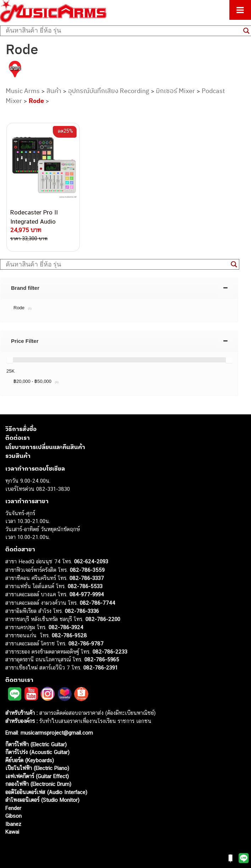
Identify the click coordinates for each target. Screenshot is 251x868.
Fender (13, 808)
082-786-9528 (69, 635)
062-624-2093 (91, 561)
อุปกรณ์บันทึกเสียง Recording (109, 91)
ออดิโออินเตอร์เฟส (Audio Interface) (46, 792)
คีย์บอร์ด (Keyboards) (30, 760)
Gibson (13, 816)
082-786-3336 (82, 611)
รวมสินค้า (18, 456)
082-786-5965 (102, 659)
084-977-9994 (87, 594)
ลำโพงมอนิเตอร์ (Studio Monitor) (42, 800)
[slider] (10, 360)
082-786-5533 (85, 586)
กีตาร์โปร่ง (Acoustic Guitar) (37, 752)
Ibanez (13, 824)
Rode (36, 101)
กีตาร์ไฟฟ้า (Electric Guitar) (36, 744)
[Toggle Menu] (240, 10)
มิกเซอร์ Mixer (175, 91)
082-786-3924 (66, 627)
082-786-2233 (110, 652)
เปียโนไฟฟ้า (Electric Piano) (37, 768)
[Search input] (123, 31)
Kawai (12, 832)
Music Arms (23, 91)
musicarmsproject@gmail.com (56, 733)
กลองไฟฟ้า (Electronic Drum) (38, 784)
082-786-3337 (87, 578)
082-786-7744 (97, 603)
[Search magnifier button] (234, 264)
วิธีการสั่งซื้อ (21, 429)
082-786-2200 (103, 619)
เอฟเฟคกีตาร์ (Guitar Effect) (37, 776)
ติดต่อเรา (18, 438)
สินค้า (54, 91)
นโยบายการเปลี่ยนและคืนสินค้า (45, 447)
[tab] (119, 288)
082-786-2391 (101, 668)
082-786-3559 (87, 570)
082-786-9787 (86, 643)
